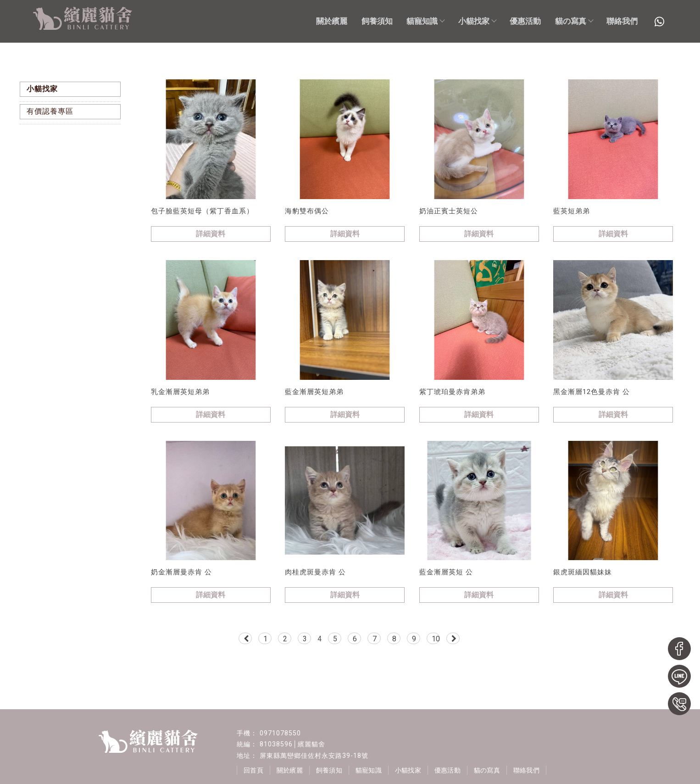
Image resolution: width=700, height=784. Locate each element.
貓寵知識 (425, 21)
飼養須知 (377, 21)
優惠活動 (525, 21)
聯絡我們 (622, 21)
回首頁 (254, 770)
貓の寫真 (574, 21)
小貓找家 (477, 21)
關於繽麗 (332, 21)
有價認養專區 (50, 111)
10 (436, 639)
